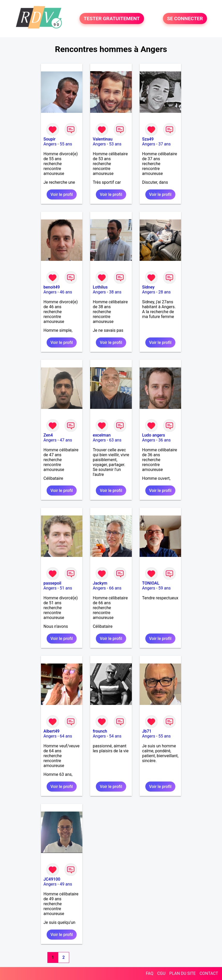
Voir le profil (62, 194)
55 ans (66, 144)
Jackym (100, 583)
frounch (100, 731)
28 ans (164, 292)
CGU (161, 973)
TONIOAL (151, 583)
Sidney (148, 287)
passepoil (52, 583)
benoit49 (52, 287)
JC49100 (52, 879)
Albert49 (52, 731)
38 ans (115, 292)
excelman (102, 435)
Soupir (49, 139)
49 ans (66, 884)
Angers (50, 144)
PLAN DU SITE (183, 973)
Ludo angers (154, 435)
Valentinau (103, 139)
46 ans (66, 292)
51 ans (66, 588)
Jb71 (147, 731)
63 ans (115, 440)
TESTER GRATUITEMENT (112, 19)
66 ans (115, 588)
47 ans (66, 440)
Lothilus (100, 287)
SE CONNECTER (185, 19)
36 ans (164, 440)
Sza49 (148, 139)
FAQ (150, 973)
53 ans (115, 144)
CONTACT (209, 973)
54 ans (115, 736)
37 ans (164, 144)
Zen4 (48, 435)
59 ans (164, 588)
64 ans (66, 736)
